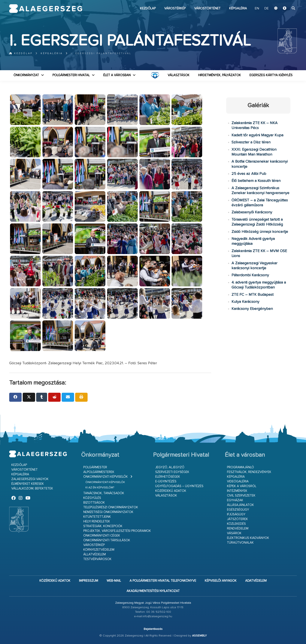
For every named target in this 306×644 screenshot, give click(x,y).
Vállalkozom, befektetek (32, 489)
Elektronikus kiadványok (248, 538)
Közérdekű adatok (171, 491)
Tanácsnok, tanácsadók (104, 493)
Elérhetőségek (168, 477)
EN (257, 9)
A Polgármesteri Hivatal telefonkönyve (163, 581)
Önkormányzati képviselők (106, 477)
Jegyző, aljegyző (170, 467)
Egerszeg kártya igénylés (271, 75)
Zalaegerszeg (46, 9)
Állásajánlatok (240, 505)
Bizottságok (94, 503)
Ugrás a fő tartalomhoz (286, 2)
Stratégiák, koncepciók (103, 526)
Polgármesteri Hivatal (71, 75)
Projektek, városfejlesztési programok (117, 531)
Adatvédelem (256, 581)
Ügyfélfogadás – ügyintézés (179, 486)
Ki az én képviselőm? (100, 488)
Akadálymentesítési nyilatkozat (153, 591)
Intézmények (237, 491)
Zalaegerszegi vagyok (30, 479)
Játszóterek (237, 519)
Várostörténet (207, 8)
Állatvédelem (95, 554)
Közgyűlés (92, 498)
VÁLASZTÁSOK (179, 75)
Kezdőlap (148, 8)
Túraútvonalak (240, 543)
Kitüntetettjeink (97, 517)
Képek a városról (242, 486)
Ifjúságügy (236, 514)
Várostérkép (175, 8)
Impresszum (89, 581)
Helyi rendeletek (97, 521)
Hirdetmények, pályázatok (219, 75)
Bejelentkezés (153, 629)
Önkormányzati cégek (102, 536)
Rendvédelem (238, 529)
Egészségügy (238, 510)
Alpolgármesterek (99, 472)
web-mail (114, 581)
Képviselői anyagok (221, 581)
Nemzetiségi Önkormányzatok (108, 512)
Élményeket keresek (28, 484)
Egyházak (235, 500)
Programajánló (240, 467)
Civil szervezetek (241, 496)
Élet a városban (117, 75)
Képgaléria (238, 8)
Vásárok (234, 533)
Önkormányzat (26, 75)
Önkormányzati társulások (107, 540)
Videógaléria (238, 481)
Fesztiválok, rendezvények (249, 472)
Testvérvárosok (97, 559)
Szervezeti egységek (172, 472)
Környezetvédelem (99, 550)
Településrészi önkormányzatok (111, 507)
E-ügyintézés (166, 481)
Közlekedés (236, 524)
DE (267, 9)
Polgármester (95, 467)
